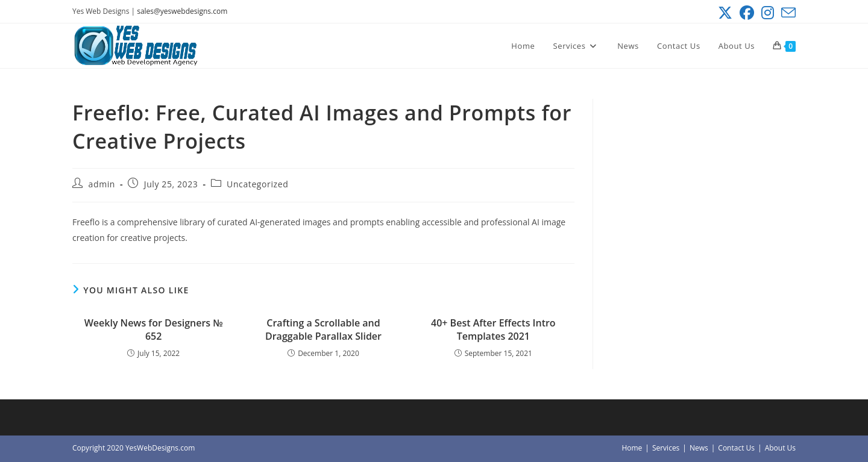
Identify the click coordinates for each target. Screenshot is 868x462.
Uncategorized (257, 184)
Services (666, 448)
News (699, 448)
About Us (780, 448)
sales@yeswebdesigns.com (182, 11)
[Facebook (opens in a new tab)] (747, 13)
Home (632, 448)
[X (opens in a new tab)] (725, 13)
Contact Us (736, 448)
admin (102, 184)
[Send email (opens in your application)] (787, 13)
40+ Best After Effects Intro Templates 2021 (493, 329)
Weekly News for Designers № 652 (154, 329)
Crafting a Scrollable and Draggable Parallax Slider (323, 329)
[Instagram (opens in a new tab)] (768, 13)
